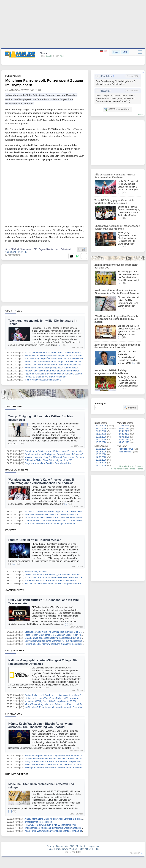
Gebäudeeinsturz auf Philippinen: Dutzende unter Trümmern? (54, 454)
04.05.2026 (124, 442)
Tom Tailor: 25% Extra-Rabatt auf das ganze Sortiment (50, 524)
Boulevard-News (17, 470)
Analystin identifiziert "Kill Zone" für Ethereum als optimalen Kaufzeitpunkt (59, 762)
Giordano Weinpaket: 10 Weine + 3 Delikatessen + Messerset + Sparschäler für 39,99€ (66, 518)
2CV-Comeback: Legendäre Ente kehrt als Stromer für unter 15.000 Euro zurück (117, 319)
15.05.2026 (101, 454)
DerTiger (105, 91)
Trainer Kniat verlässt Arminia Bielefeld (43, 380)
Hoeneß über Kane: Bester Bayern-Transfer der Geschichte (53, 365)
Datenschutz (62, 846)
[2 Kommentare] (13, 255)
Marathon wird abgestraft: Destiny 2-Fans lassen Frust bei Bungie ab (57, 638)
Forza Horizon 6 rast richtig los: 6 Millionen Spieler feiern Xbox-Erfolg (57, 635)
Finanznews (14, 714)
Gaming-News (15, 590)
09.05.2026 (124, 429)
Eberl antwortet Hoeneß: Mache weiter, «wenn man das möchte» (55, 356)
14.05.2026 (101, 457)
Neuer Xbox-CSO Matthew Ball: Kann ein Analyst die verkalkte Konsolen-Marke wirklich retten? (70, 644)
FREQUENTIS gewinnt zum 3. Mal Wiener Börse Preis (51, 825)
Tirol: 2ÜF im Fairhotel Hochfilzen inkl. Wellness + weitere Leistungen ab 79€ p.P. (63, 515)
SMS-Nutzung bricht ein (36, 572)
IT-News (11, 530)
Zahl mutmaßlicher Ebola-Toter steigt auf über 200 (48, 460)
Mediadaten (82, 846)
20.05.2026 (101, 437)
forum (141, 114)
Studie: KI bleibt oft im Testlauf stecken (35, 540)
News (65, 849)
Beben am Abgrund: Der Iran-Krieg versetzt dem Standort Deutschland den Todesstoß (65, 756)
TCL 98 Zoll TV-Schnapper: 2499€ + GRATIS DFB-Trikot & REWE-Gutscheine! (62, 578)
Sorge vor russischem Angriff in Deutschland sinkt (48, 463)
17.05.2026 (101, 449)
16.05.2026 (101, 452)
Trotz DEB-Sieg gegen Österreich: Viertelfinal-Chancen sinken (54, 359)
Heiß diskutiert (125, 452)
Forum (57, 849)
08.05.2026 (124, 431)
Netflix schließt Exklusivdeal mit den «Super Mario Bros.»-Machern (56, 707)
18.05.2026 (101, 442)
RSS (97, 849)
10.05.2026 (124, 426)
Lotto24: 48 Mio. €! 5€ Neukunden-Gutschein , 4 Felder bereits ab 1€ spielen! (61, 521)
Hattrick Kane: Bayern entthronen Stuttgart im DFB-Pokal (52, 371)
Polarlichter (107, 76)
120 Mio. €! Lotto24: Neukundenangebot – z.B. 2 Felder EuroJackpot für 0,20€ (62, 512)
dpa (40, 90)
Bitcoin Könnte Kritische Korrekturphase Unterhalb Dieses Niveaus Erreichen (61, 765)
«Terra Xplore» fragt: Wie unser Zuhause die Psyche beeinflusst (55, 704)
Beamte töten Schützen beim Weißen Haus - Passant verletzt (54, 451)
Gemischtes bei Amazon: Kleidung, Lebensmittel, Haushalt (52, 575)
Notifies (140, 469)
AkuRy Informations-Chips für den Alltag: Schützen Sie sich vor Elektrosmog (61, 819)
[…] (60, 345)
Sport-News (14, 311)
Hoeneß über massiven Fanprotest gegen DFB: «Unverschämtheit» (57, 362)
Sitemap (50, 846)
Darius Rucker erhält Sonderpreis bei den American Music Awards (56, 695)
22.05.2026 (101, 431)
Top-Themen (14, 406)
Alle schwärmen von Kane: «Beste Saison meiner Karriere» (53, 353)
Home (50, 849)
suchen (130, 408)
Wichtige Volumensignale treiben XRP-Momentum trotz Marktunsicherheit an (61, 768)
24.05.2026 (101, 426)
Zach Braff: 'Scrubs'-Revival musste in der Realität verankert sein (117, 346)
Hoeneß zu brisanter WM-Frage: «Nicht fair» (46, 377)
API (91, 849)
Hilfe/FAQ (83, 849)
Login (116, 52)
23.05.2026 (101, 429)
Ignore (132, 469)
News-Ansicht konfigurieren (131, 466)
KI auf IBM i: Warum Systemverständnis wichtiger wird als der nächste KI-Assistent (64, 831)
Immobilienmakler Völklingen (38, 822)
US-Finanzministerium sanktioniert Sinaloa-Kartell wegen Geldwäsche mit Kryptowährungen (68, 759)
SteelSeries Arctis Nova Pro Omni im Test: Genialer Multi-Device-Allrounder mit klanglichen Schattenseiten (75, 632)
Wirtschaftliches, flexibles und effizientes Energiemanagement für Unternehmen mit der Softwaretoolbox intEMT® (78, 828)
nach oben (135, 853)
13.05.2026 (101, 460)
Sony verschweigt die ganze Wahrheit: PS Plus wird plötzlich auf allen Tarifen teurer (64, 641)
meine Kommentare (119, 469)
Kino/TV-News (15, 650)
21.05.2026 (101, 434)
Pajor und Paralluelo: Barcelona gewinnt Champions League (53, 374)
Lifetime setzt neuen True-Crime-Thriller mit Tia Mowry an (52, 698)
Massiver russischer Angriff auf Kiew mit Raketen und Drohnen (54, 457)
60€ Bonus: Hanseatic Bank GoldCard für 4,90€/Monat (50, 581)
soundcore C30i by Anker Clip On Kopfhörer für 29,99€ (51, 701)
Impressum (94, 846)
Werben (73, 849)
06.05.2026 (124, 437)
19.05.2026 (101, 439)
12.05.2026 (101, 463)
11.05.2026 (101, 466)
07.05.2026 (124, 434)
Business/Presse (17, 774)
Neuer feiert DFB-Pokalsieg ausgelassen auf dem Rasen (52, 368)
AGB (72, 846)
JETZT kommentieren (117, 109)
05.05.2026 (124, 439)
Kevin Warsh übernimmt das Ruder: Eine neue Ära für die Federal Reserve (117, 292)
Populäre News (126, 449)
